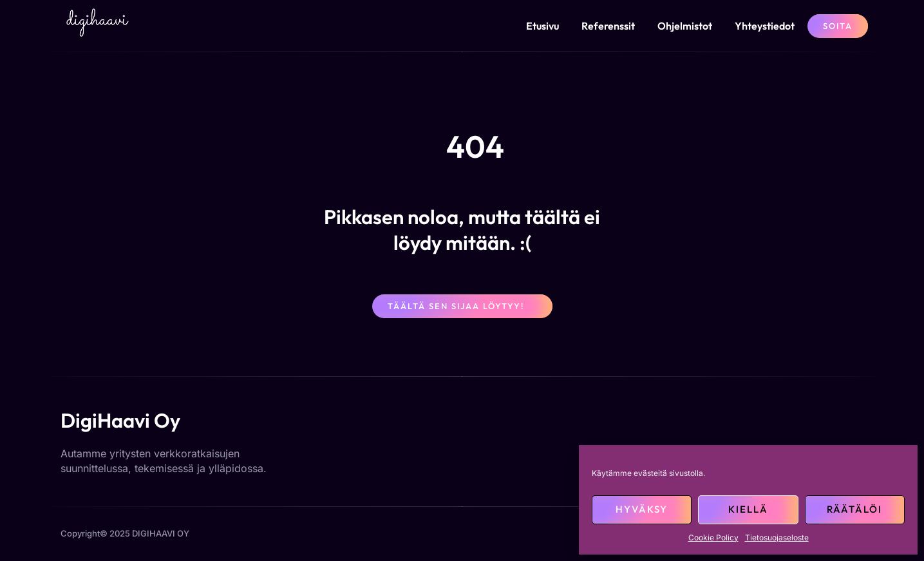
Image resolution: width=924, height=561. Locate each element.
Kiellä (748, 509)
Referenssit (608, 26)
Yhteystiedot (765, 26)
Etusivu (542, 26)
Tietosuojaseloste (777, 537)
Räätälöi (854, 509)
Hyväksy (642, 509)
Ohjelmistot (685, 26)
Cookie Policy (713, 537)
